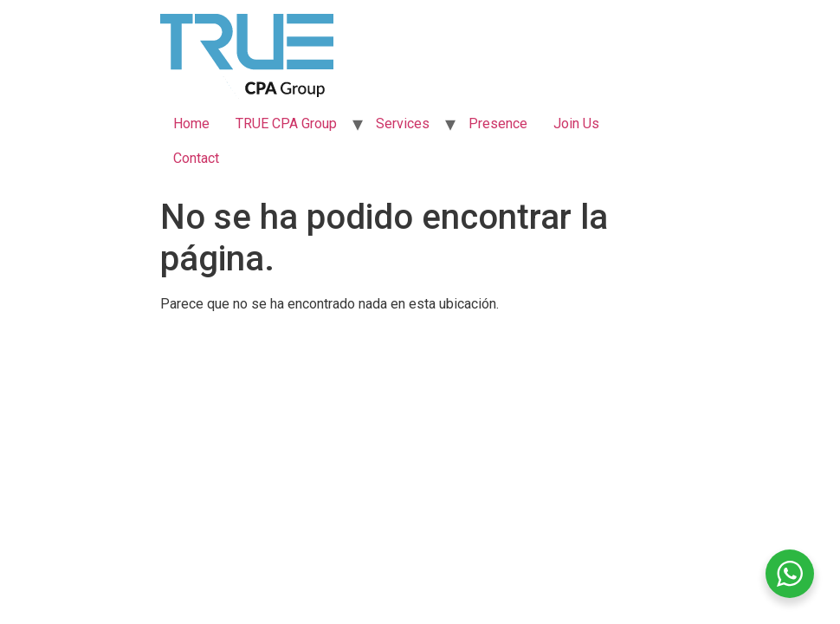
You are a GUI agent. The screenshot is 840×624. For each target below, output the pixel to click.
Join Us (576, 123)
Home (191, 123)
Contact (196, 158)
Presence (498, 123)
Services (403, 123)
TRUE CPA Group (286, 123)
